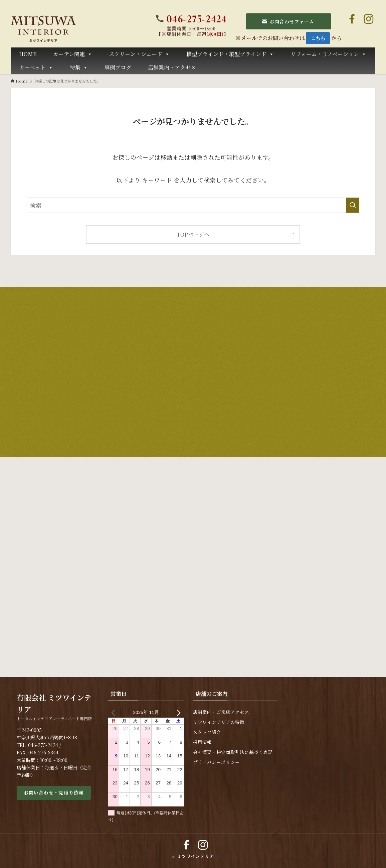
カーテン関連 (73, 54)
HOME (28, 54)
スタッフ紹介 (207, 732)
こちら (318, 38)
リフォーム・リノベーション (328, 54)
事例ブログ (118, 67)
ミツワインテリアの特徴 (219, 722)
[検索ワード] (193, 205)
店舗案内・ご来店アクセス (221, 712)
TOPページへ (193, 234)
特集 (79, 68)
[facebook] (352, 19)
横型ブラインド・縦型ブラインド (230, 54)
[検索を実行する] (353, 205)
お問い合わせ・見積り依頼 (54, 792)
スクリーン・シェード (139, 54)
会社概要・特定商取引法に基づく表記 (233, 752)
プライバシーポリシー (216, 762)
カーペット (36, 68)
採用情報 (202, 742)
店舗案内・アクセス (172, 67)
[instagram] (369, 19)
